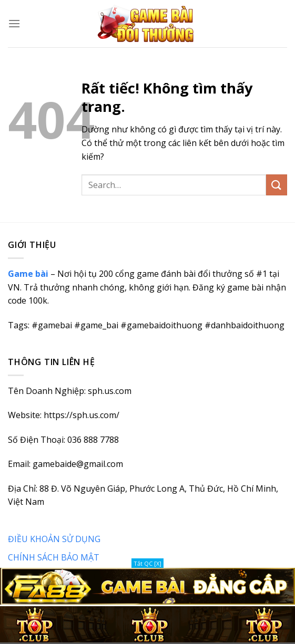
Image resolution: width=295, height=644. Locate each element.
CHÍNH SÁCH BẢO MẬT (54, 557)
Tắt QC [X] (147, 563)
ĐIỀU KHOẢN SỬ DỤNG (54, 539)
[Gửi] (277, 185)
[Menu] (14, 23)
